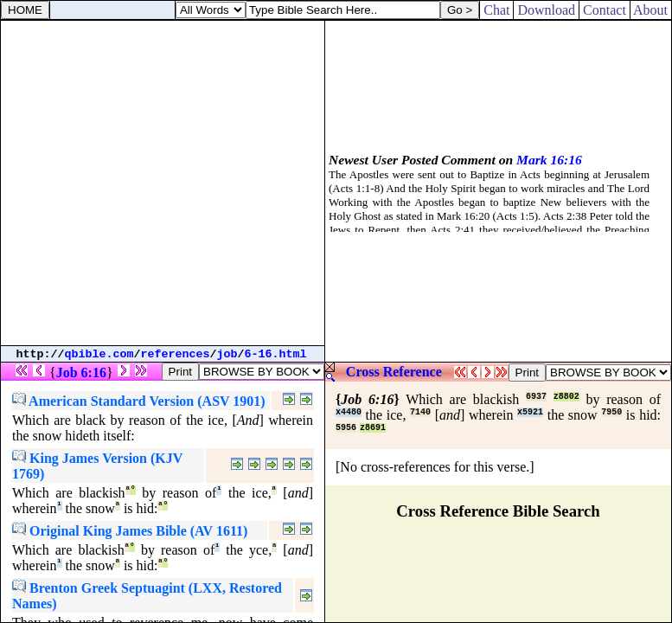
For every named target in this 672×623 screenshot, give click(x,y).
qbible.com (99, 354)
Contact (605, 10)
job (227, 354)
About (651, 10)
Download (546, 10)
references (176, 354)
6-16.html (276, 354)
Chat (496, 10)
